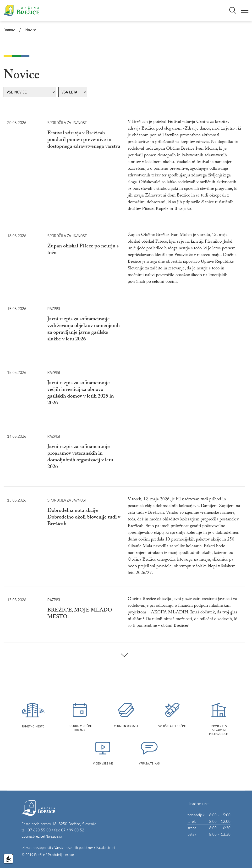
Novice (31, 30)
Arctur (70, 855)
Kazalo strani (106, 848)
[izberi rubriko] (30, 92)
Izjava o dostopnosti (36, 848)
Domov (9, 30)
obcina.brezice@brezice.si (42, 836)
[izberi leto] (73, 92)
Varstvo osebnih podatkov (74, 848)
